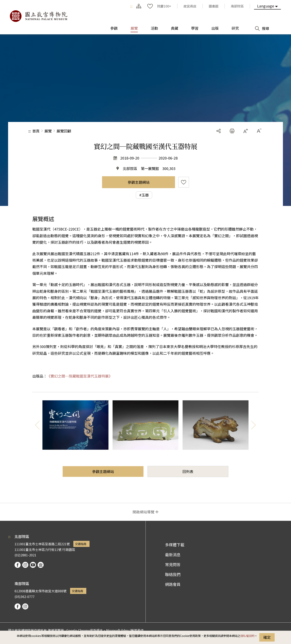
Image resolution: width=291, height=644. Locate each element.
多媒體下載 (175, 545)
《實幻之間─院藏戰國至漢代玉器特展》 (80, 376)
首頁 (36, 131)
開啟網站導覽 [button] (143, 512)
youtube (33, 565)
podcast (41, 565)
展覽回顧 (64, 131)
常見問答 (173, 564)
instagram (25, 565)
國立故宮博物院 (38, 16)
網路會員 (173, 584)
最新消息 (173, 555)
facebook (18, 565)
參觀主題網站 (139, 182)
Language (266, 6)
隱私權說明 (247, 636)
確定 (267, 637)
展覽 (48, 131)
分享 (219, 131)
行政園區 (69, 550)
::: (131, 6)
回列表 (188, 471)
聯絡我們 (173, 574)
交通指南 (81, 544)
